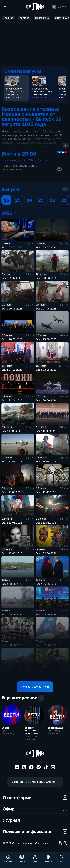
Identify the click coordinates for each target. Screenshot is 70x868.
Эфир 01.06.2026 (12, 676)
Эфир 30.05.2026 (46, 676)
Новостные (9, 166)
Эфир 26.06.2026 (12, 339)
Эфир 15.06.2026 (12, 492)
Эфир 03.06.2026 (12, 645)
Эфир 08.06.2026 (12, 584)
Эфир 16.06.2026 (46, 462)
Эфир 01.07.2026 (12, 278)
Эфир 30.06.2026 (46, 278)
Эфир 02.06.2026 (46, 645)
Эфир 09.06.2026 (46, 554)
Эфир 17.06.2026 (12, 462)
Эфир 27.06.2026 (46, 309)
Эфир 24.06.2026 (12, 370)
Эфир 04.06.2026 (46, 615)
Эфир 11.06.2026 (46, 523)
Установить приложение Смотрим (35, 784)
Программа (9, 160)
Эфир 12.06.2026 (12, 523)
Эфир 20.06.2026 (46, 401)
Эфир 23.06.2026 (46, 370)
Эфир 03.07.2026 (12, 248)
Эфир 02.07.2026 (46, 248)
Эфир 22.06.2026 (12, 401)
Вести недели (56, 730)
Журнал (35, 822)
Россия (42, 160)
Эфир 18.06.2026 (46, 431)
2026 (15, 213)
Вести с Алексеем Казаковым (31, 733)
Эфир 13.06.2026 (46, 492)
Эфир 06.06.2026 (46, 584)
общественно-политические (20, 168)
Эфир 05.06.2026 (12, 615)
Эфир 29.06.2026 (12, 309)
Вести (5, 730)
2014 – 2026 (27, 160)
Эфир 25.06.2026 (46, 339)
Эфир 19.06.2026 (12, 431)
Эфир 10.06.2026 (12, 554)
